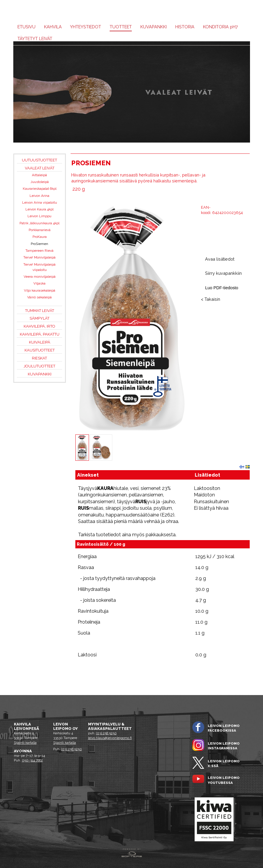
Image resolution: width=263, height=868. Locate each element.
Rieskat (39, 358)
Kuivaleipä (40, 342)
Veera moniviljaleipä (40, 277)
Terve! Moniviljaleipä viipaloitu (39, 267)
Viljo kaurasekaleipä (40, 290)
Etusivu (26, 27)
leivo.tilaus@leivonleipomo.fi (110, 738)
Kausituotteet (40, 350)
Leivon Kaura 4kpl (39, 209)
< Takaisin (211, 299)
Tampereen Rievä (39, 251)
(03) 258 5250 (72, 749)
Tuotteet (121, 27)
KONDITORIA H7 (220, 27)
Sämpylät (39, 318)
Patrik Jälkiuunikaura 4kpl (39, 223)
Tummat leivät (40, 311)
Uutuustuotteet (39, 160)
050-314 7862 (32, 760)
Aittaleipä (39, 175)
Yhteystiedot (86, 27)
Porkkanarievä (40, 230)
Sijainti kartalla (25, 743)
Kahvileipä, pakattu (40, 334)
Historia (185, 27)
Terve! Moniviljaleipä (39, 257)
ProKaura (40, 237)
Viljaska (39, 283)
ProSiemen (39, 244)
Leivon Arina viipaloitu (40, 202)
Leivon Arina (39, 196)
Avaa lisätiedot (220, 259)
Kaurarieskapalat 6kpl (40, 189)
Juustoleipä (40, 182)
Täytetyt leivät (35, 39)
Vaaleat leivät (40, 168)
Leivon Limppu (39, 216)
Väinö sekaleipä (39, 297)
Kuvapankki (154, 27)
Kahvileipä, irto (39, 326)
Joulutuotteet (39, 366)
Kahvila (53, 27)
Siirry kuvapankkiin (223, 273)
